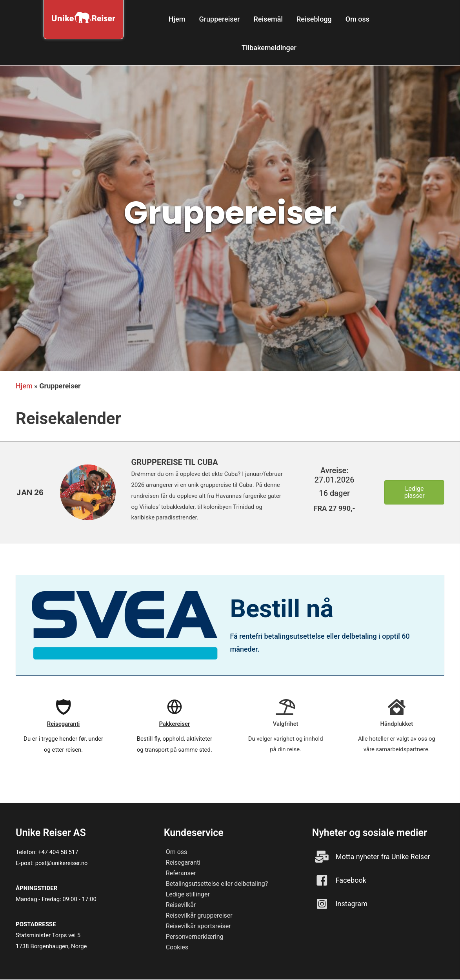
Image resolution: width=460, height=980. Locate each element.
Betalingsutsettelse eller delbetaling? (217, 884)
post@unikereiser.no (62, 863)
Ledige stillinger (188, 894)
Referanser (181, 873)
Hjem (24, 386)
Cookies (177, 947)
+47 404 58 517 (58, 852)
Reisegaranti (183, 863)
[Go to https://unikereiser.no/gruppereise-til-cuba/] (30, 492)
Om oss (177, 852)
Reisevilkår (181, 905)
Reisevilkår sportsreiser (198, 926)
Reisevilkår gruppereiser (199, 915)
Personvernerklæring (195, 937)
